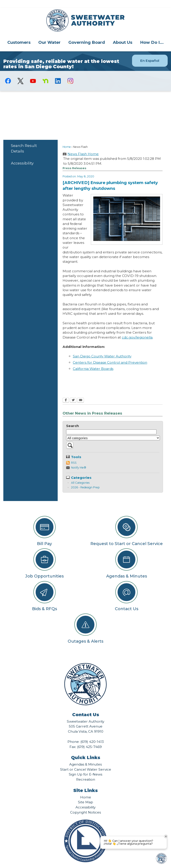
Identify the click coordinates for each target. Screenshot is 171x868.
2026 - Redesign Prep (85, 480)
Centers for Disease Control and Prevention (110, 355)
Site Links (85, 783)
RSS (74, 455)
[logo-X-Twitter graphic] (20, 73)
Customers (19, 35)
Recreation (86, 772)
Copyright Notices (85, 805)
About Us (123, 35)
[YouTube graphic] (33, 73)
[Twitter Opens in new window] (73, 393)
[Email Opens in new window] (81, 393)
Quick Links (86, 750)
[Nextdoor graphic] (45, 73)
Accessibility (22, 156)
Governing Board (87, 35)
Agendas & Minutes (85, 757)
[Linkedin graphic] (58, 73)
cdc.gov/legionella (137, 330)
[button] (70, 440)
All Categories (80, 475)
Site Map (85, 795)
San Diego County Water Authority (102, 349)
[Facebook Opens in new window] (66, 393)
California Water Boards (93, 361)
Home (67, 139)
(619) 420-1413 (92, 734)
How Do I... (152, 35)
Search (72, 418)
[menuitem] (19, 35)
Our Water (49, 35)
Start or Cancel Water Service (86, 762)
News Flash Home (83, 146)
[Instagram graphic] (70, 73)
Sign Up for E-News (85, 767)
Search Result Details (24, 141)
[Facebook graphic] (8, 73)
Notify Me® (79, 460)
